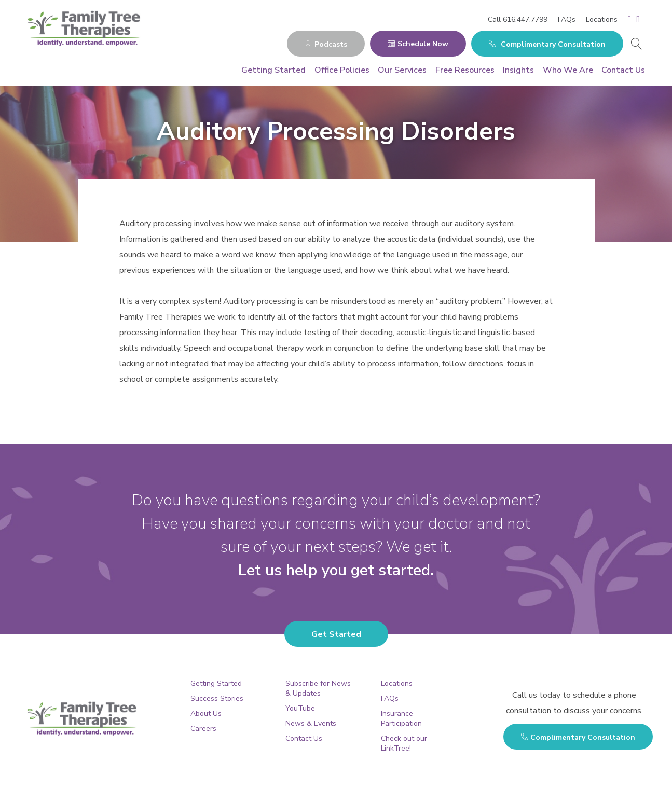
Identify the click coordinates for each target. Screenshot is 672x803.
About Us (206, 714)
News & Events (311, 723)
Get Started (336, 634)
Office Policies (342, 70)
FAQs (567, 19)
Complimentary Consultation (547, 44)
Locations (602, 19)
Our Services (402, 70)
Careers (203, 729)
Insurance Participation (401, 718)
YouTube (300, 708)
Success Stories (217, 698)
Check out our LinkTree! (404, 743)
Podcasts (326, 44)
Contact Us (623, 70)
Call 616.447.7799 (518, 19)
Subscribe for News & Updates (318, 688)
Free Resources (465, 70)
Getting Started (273, 70)
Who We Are (568, 70)
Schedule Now (418, 44)
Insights (518, 70)
